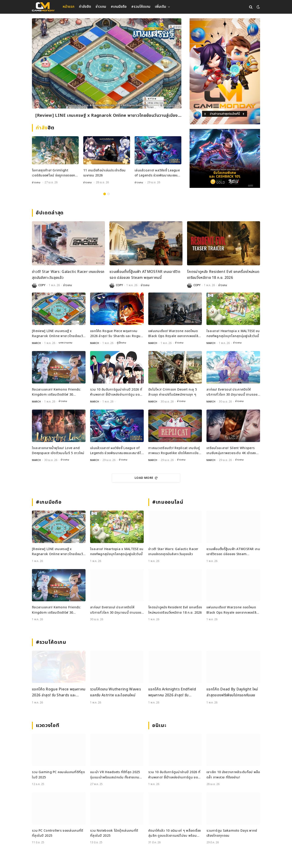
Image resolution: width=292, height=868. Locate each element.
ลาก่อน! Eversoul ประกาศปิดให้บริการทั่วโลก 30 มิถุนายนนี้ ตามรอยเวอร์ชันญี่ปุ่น (232, 392)
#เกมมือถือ (119, 7)
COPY (42, 285)
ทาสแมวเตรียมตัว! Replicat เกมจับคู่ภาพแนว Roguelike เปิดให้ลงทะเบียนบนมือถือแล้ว (174, 450)
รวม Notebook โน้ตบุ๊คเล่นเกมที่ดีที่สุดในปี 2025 (114, 832)
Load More (146, 477)
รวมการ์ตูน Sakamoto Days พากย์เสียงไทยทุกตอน (232, 832)
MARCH (36, 343)
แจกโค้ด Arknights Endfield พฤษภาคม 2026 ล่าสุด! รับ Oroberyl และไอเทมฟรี (172, 692)
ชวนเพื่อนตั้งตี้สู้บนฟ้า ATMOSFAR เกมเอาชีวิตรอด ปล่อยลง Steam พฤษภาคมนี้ (145, 275)
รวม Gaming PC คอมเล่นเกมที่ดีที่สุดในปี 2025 (58, 774)
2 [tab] (108, 194)
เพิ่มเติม (160, 7)
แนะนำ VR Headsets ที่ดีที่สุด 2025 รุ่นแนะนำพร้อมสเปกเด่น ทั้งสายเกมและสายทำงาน (115, 774)
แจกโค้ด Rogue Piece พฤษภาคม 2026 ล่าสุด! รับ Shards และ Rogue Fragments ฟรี (116, 334)
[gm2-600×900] (225, 71)
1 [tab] (105, 194)
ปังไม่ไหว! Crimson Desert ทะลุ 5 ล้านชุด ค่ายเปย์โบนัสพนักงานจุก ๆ (173, 392)
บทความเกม (66, 343)
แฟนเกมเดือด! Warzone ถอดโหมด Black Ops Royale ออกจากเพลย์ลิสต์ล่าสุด (173, 334)
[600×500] (225, 158)
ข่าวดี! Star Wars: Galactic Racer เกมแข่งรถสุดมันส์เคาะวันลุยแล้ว (68, 275)
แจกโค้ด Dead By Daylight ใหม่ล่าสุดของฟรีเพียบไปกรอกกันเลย (232, 692)
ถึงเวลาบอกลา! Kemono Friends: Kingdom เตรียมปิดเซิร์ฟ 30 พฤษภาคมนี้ (56, 392)
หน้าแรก (69, 7)
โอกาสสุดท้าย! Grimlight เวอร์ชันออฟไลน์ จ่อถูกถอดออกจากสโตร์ (53, 173)
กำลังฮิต (85, 7)
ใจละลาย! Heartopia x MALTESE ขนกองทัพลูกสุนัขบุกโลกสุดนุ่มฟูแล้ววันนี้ (233, 333)
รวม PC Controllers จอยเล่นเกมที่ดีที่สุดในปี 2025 (57, 832)
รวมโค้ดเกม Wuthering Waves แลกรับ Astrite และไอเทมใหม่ (116, 692)
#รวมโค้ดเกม (141, 7)
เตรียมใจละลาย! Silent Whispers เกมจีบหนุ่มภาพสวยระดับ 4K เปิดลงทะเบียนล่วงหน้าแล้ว (231, 450)
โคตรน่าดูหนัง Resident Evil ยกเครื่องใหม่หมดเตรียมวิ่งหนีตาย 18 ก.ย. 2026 (223, 275)
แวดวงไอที (48, 725)
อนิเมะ (159, 725)
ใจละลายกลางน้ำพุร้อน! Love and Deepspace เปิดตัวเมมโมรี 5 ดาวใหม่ (58, 450)
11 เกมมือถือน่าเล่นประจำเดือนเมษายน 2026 (104, 173)
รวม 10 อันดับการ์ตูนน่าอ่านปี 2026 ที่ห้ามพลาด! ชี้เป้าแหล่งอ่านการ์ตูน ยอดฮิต (116, 392)
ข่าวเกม (101, 7)
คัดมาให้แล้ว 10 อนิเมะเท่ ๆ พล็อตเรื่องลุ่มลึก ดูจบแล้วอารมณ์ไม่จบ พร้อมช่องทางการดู (175, 833)
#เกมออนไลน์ (168, 502)
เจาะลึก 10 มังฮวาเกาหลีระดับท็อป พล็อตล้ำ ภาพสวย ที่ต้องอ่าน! (233, 774)
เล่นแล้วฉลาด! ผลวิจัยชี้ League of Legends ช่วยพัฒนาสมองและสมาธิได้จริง (158, 173)
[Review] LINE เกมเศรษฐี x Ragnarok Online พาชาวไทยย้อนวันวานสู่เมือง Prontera (107, 116)
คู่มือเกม (122, 343)
